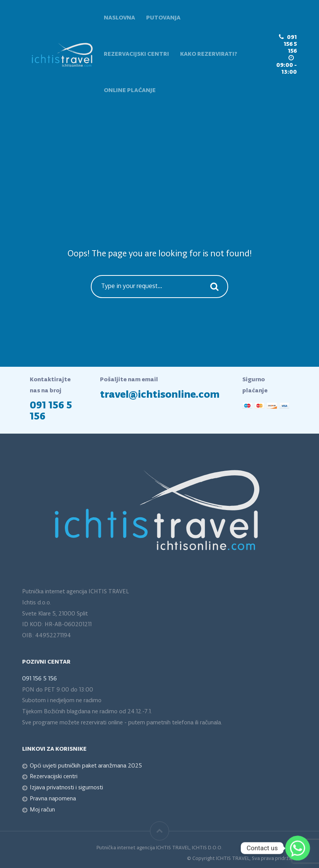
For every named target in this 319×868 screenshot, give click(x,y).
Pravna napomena (53, 799)
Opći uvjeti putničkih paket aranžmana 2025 (86, 766)
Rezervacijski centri (136, 54)
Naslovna (119, 18)
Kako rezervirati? (209, 54)
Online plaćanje (130, 91)
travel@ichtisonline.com (160, 395)
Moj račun (42, 810)
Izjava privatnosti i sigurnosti (66, 788)
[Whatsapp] (298, 848)
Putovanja (163, 18)
